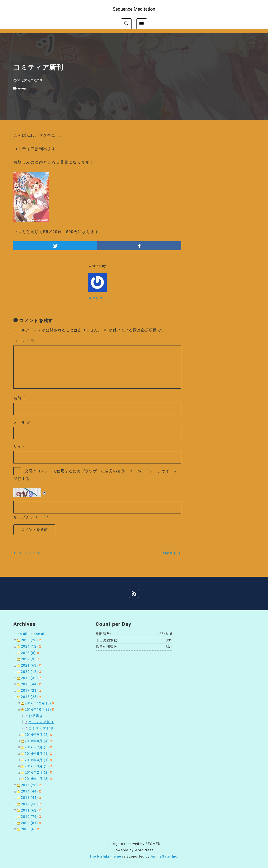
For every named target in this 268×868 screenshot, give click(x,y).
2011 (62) (29, 810)
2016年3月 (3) (37, 766)
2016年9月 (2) (37, 735)
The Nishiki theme (105, 856)
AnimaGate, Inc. (165, 856)
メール (22, 422)
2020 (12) (29, 672)
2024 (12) (29, 646)
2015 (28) (29, 785)
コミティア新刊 (41, 722)
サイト (19, 446)
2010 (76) (29, 817)
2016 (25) (29, 697)
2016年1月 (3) (37, 779)
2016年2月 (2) (37, 773)
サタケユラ (97, 298)
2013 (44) (29, 798)
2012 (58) (29, 804)
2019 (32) (29, 678)
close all (38, 634)
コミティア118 (41, 728)
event (23, 88)
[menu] (142, 24)
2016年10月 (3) (38, 710)
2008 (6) (28, 829)
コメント (24, 341)
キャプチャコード (30, 517)
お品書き (36, 716)
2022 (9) (28, 659)
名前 (20, 398)
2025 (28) (29, 640)
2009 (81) (29, 823)
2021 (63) (29, 665)
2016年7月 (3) (37, 747)
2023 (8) (28, 653)
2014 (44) (29, 791)
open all (20, 634)
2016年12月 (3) (38, 703)
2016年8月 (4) (37, 741)
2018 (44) (29, 684)
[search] (126, 24)
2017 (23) (29, 691)
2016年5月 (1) (37, 754)
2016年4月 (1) (37, 760)
